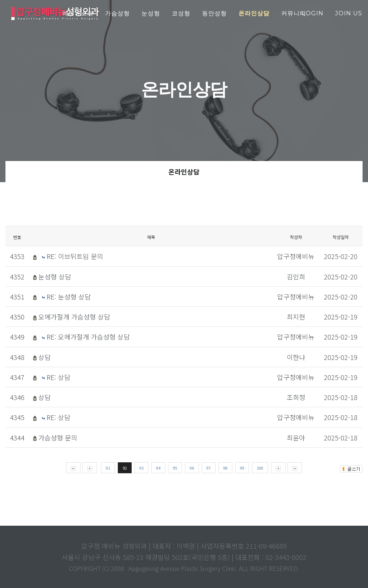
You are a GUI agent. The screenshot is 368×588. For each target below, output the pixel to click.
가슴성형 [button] (117, 13)
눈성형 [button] (151, 13)
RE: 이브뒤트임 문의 (75, 256)
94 (158, 468)
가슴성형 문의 (58, 438)
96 (192, 468)
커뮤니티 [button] (294, 13)
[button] (254, 14)
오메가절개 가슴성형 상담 (74, 317)
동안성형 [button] (214, 13)
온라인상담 (184, 172)
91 (108, 468)
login (313, 13)
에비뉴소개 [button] (78, 13)
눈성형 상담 (55, 277)
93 (142, 468)
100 (260, 468)
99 (242, 468)
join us (349, 13)
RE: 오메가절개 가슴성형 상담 (88, 337)
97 (209, 468)
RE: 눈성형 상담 (69, 297)
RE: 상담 (59, 377)
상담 (44, 357)
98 (225, 468)
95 (175, 468)
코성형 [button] (181, 13)
